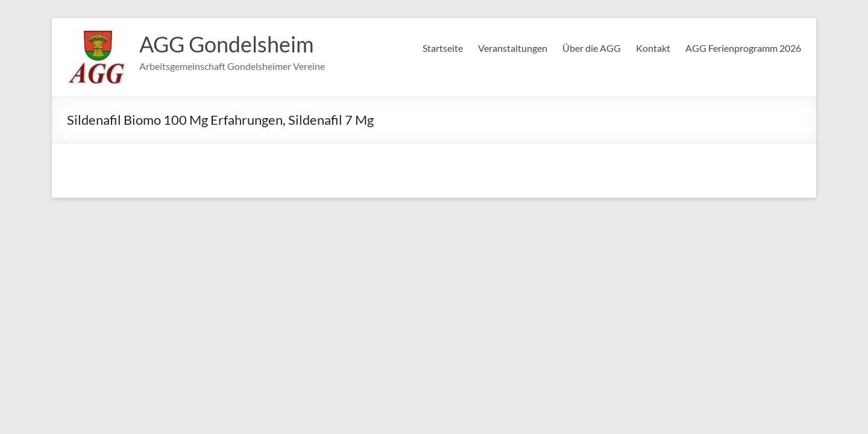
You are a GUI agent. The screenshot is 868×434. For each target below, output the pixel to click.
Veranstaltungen (513, 48)
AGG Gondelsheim (227, 44)
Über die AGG (592, 48)
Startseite (443, 48)
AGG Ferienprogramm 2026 (743, 48)
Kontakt (653, 48)
